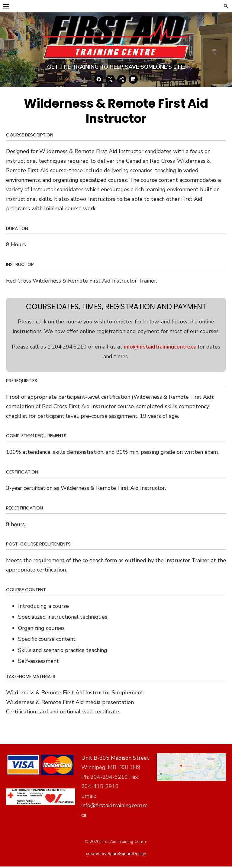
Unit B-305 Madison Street (115, 759)
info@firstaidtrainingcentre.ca (160, 348)
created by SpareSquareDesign (116, 855)
